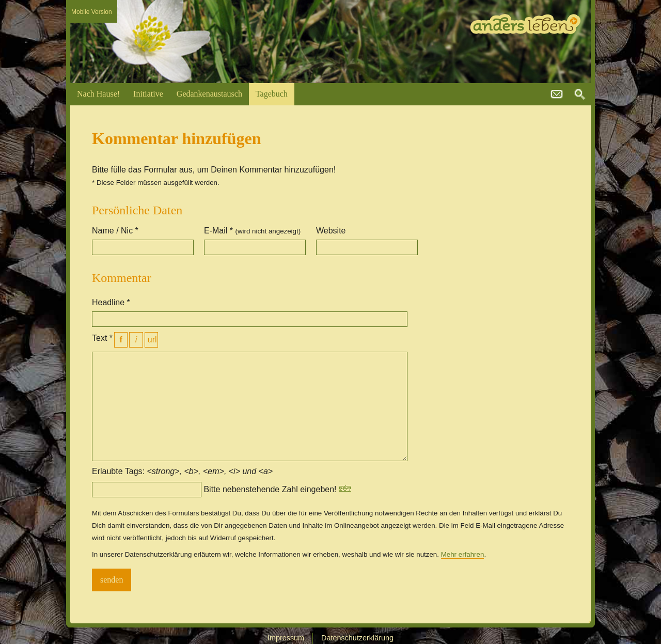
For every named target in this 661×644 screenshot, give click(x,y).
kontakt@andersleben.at (557, 95)
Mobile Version (92, 12)
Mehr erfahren (463, 554)
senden (112, 580)
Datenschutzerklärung (357, 638)
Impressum (286, 638)
